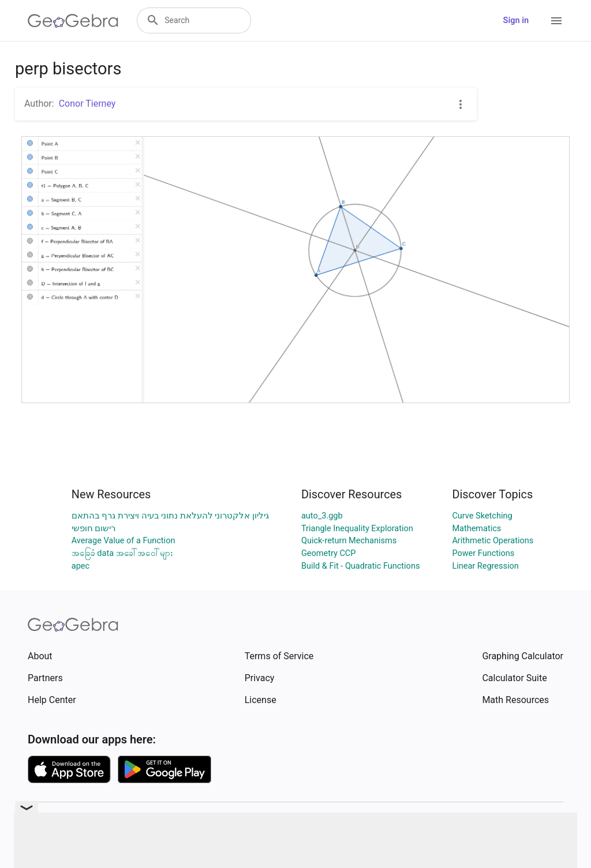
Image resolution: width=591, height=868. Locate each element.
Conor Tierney (87, 104)
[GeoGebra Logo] (73, 21)
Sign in (516, 20)
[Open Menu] (556, 21)
